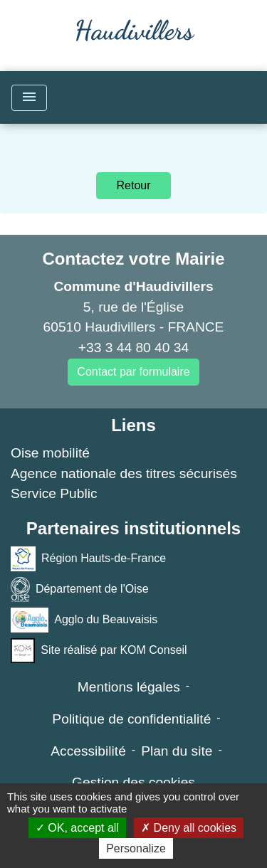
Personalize (136, 848)
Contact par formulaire (133, 372)
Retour (133, 185)
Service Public (54, 493)
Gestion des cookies (133, 782)
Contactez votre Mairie (133, 259)
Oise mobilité (50, 453)
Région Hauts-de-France (88, 559)
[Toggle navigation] (29, 98)
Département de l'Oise (80, 589)
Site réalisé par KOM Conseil (99, 651)
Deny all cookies (189, 828)
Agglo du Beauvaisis (84, 620)
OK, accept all (77, 828)
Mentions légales (129, 687)
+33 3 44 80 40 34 (133, 348)
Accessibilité (88, 751)
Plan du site (177, 751)
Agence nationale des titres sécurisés (124, 473)
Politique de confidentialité (131, 719)
